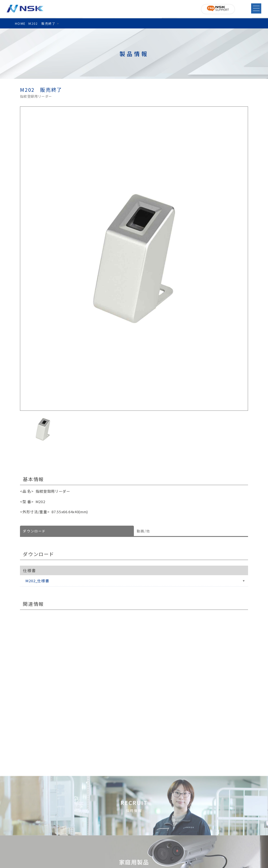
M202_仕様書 (37, 581)
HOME (20, 23)
